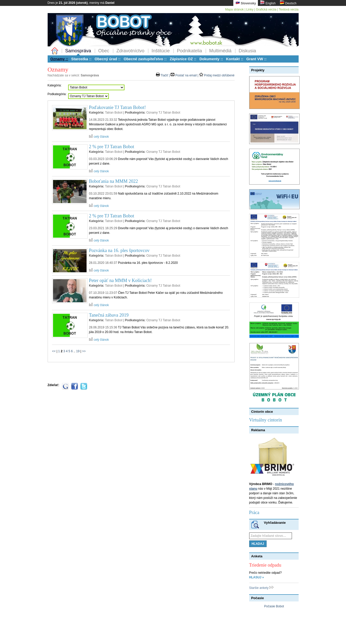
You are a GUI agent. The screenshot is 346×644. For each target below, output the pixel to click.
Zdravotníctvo (130, 51)
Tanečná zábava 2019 (109, 315)
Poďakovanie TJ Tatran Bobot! (117, 107)
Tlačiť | (163, 75)
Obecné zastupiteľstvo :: (145, 59)
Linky (250, 9)
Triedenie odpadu (265, 565)
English (268, 3)
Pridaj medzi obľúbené (217, 75)
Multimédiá (220, 51)
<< (54, 351)
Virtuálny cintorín (266, 420)
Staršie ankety (261, 588)
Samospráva (78, 51)
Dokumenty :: (211, 59)
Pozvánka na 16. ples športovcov (119, 250)
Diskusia (247, 51)
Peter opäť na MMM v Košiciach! (120, 280)
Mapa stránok (234, 9)
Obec (104, 51)
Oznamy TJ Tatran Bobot (163, 113)
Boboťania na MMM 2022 (113, 181)
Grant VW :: (256, 59)
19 (78, 351)
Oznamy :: (59, 59)
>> (84, 351)
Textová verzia (289, 9)
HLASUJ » (257, 577)
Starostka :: (81, 59)
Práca (254, 512)
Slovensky (246, 3)
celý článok (99, 137)
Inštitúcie (161, 51)
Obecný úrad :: (108, 59)
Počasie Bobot (274, 606)
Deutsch (288, 3)
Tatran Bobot (114, 113)
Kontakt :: (235, 59)
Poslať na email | (185, 75)
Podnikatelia (190, 51)
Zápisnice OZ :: (183, 59)
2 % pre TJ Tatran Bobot (112, 147)
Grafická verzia (266, 9)
